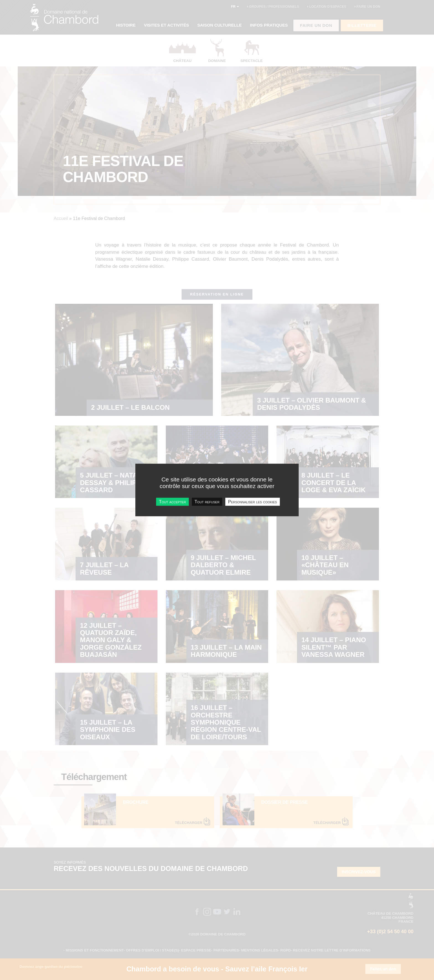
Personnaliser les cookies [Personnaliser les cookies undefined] (253, 502)
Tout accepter (172, 502)
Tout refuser (207, 502)
